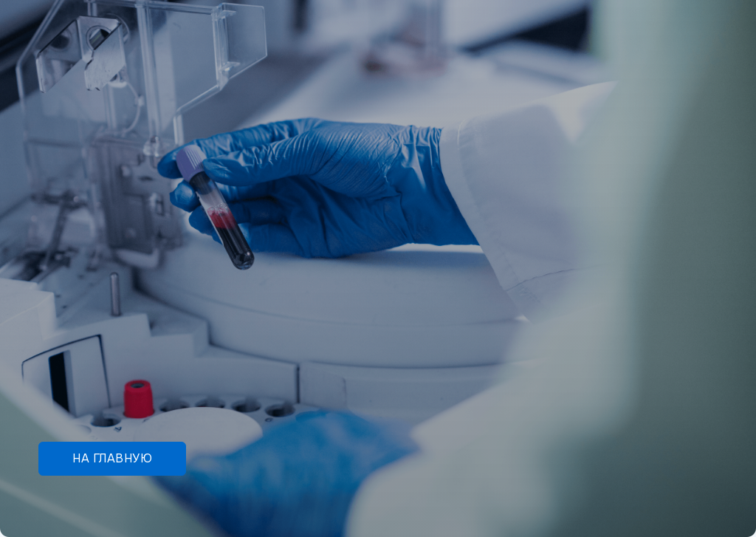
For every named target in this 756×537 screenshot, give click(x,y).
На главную (112, 458)
